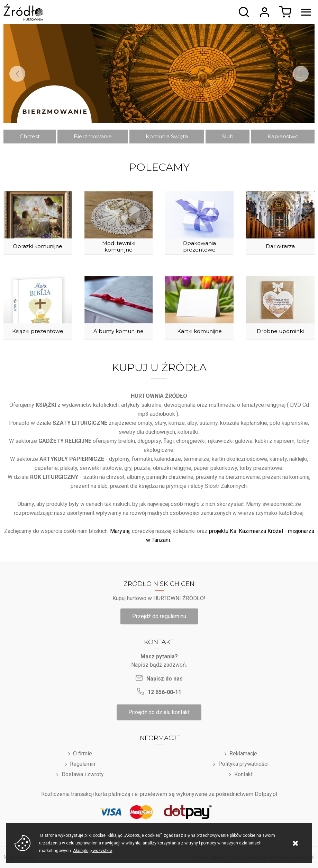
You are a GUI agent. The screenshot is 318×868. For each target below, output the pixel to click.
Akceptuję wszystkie (93, 851)
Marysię (120, 531)
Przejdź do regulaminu (159, 616)
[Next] (301, 74)
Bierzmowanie (93, 136)
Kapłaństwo (283, 136)
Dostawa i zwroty (83, 774)
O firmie (83, 753)
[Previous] (17, 74)
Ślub (228, 136)
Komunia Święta (167, 136)
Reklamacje (243, 753)
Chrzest (30, 136)
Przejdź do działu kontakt (159, 712)
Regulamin (83, 764)
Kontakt (243, 774)
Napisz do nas (165, 679)
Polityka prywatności (243, 764)
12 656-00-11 (165, 692)
